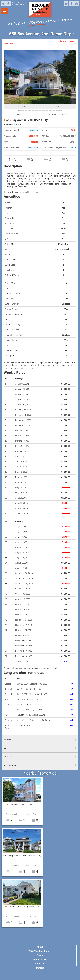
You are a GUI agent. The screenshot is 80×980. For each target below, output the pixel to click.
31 (60, 111)
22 (48, 111)
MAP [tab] (40, 748)
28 (56, 111)
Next (58, 107)
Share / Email (29, 814)
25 (52, 111)
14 (36, 111)
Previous (22, 107)
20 (45, 111)
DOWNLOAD (68, 136)
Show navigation (4, 11)
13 (35, 111)
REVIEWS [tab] (40, 740)
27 (55, 111)
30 (59, 111)
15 (38, 111)
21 (46, 111)
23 (49, 111)
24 (51, 111)
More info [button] (34, 130)
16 (39, 111)
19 (44, 111)
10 (31, 111)
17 (41, 111)
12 (34, 111)
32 (62, 111)
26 (53, 111)
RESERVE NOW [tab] (40, 765)
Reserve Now (67, 41)
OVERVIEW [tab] (40, 43)
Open (74, 148)
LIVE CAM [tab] (40, 757)
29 (58, 111)
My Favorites (69, 33)
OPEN (73, 142)
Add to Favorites (22, 115)
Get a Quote (33, 148)
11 (32, 111)
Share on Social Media (58, 115)
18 (42, 111)
